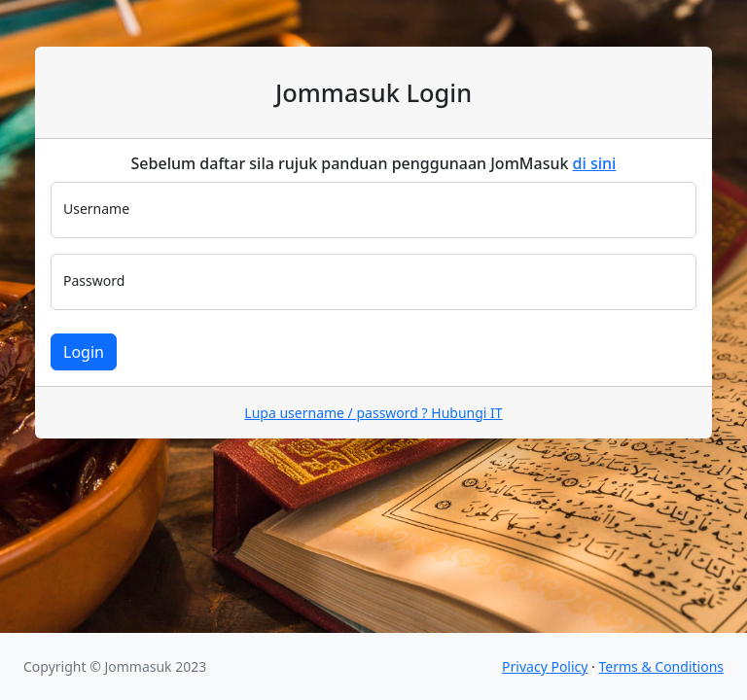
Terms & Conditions (662, 666)
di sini (595, 163)
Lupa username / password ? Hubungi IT (373, 413)
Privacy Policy (545, 666)
